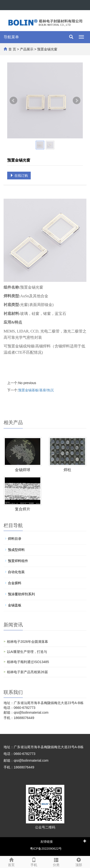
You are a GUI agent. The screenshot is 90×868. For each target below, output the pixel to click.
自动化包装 (16, 572)
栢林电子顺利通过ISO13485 (28, 662)
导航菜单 (11, 37)
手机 (34, 861)
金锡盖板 (15, 605)
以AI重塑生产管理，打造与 (27, 652)
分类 (56, 861)
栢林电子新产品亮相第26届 (27, 672)
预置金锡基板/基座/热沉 (36, 390)
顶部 (79, 861)
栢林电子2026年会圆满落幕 (27, 642)
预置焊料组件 (18, 561)
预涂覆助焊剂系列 (21, 594)
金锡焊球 (23, 470)
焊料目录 (15, 539)
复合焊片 (23, 509)
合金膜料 (15, 583)
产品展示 (27, 49)
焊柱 (67, 470)
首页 (11, 861)
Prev (13, 101)
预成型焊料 (16, 550)
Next (77, 101)
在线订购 (19, 176)
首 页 (12, 49)
